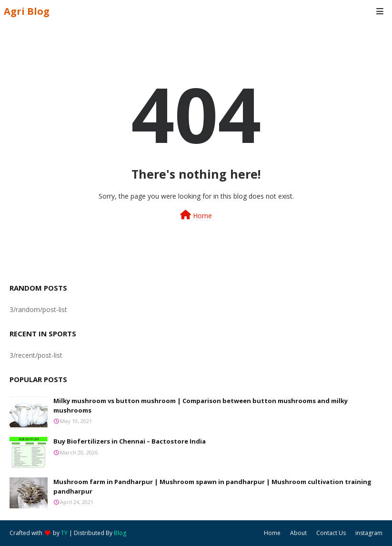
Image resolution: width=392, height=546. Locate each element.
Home (196, 215)
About (298, 533)
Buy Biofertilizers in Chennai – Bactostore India (130, 441)
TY (64, 533)
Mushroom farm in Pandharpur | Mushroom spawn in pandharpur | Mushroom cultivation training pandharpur (212, 486)
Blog (120, 533)
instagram (369, 533)
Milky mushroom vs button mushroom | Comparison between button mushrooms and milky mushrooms (201, 405)
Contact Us (331, 533)
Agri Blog (27, 11)
